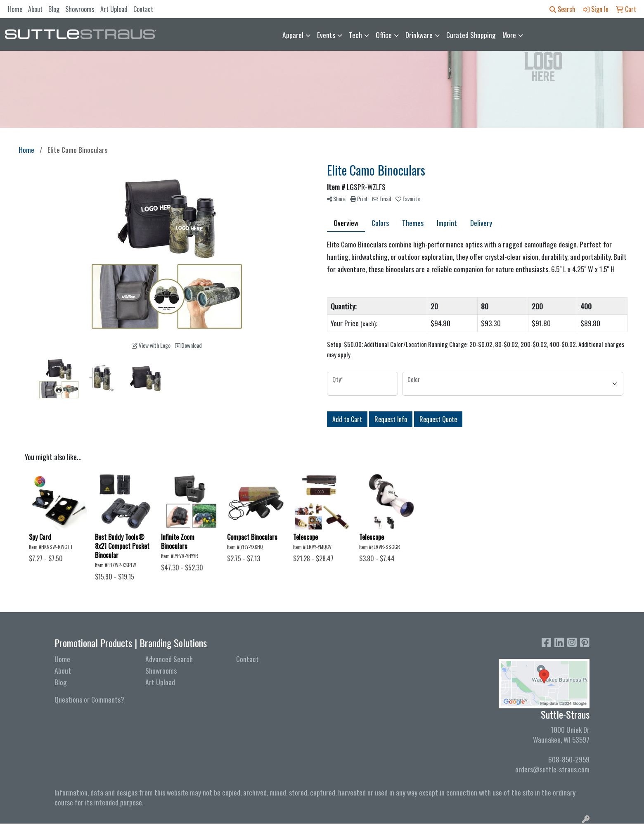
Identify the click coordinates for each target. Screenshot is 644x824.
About (35, 9)
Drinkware (419, 35)
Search (562, 9)
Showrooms (80, 9)
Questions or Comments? (89, 699)
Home (15, 9)
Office (384, 35)
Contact (143, 9)
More (509, 35)
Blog (54, 9)
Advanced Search (169, 659)
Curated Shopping (471, 35)
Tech (355, 35)
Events (326, 35)
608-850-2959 (569, 759)
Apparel (293, 35)
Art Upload (114, 9)
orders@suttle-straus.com (552, 769)
